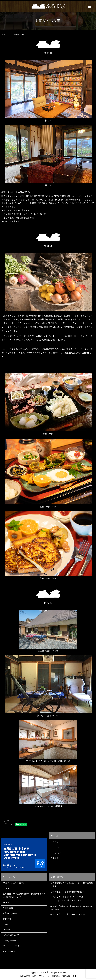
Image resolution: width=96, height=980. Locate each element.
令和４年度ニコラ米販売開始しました (68, 915)
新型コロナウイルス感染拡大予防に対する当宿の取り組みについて (24, 896)
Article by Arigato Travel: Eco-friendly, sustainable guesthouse (71, 908)
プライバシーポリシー (13, 946)
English (6, 924)
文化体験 (7, 919)
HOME (4, 35)
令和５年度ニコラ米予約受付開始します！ (70, 892)
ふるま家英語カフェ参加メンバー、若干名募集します (72, 885)
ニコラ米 (7, 889)
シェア (6, 821)
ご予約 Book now (10, 941)
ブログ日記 (55, 848)
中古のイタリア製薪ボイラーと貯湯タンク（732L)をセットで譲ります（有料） (70, 899)
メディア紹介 (56, 853)
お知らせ (54, 842)
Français (6, 930)
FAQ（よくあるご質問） (14, 883)
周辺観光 (54, 858)
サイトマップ (9, 952)
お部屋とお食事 (10, 914)
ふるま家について (11, 935)
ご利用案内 (8, 908)
